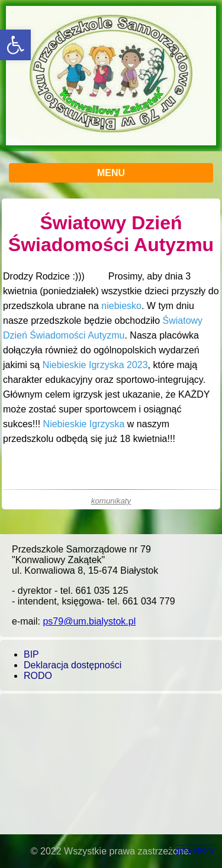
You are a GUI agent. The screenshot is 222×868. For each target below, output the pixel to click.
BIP (31, 654)
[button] (15, 45)
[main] (111, 354)
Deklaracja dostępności (73, 665)
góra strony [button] (195, 850)
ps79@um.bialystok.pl (89, 621)
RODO (38, 676)
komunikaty (111, 501)
